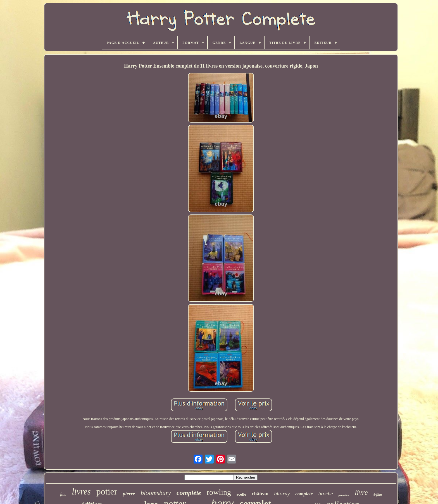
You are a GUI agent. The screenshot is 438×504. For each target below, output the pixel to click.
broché (325, 494)
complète (189, 493)
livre (361, 492)
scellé (241, 494)
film (63, 494)
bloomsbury (156, 493)
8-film (378, 495)
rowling (219, 492)
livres (81, 492)
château (260, 494)
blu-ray (282, 494)
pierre (129, 494)
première (344, 495)
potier (107, 491)
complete (304, 494)
